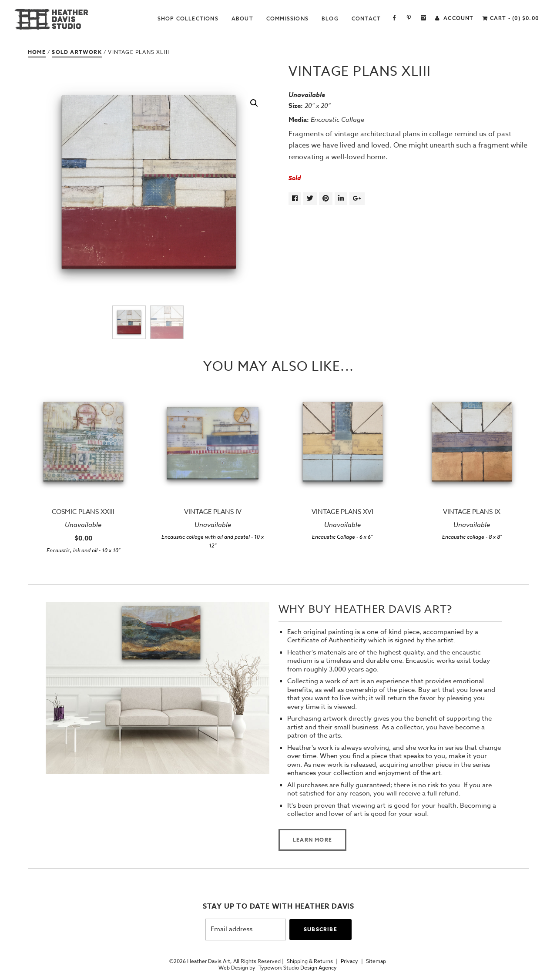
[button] (254, 103)
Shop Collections (188, 18)
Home (37, 52)
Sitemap (376, 961)
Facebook (394, 18)
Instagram (424, 18)
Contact (366, 18)
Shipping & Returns (310, 961)
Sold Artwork (77, 52)
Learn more (312, 840)
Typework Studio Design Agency (298, 968)
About (242, 18)
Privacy (349, 961)
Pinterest (409, 18)
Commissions (287, 18)
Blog (330, 18)
